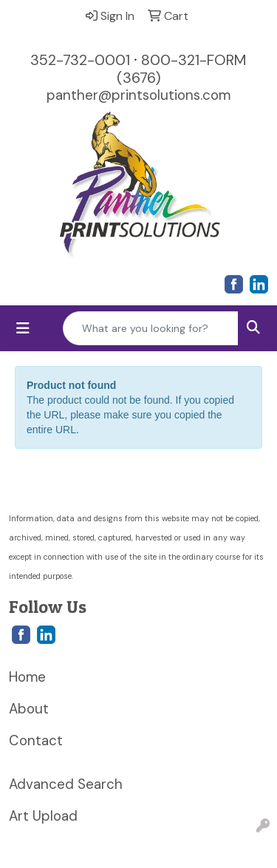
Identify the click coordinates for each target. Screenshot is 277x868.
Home (27, 677)
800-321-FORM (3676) (182, 69)
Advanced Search (66, 784)
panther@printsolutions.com (138, 95)
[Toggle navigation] (23, 328)
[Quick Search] (151, 328)
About (29, 709)
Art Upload (43, 816)
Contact (36, 740)
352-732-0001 (80, 60)
